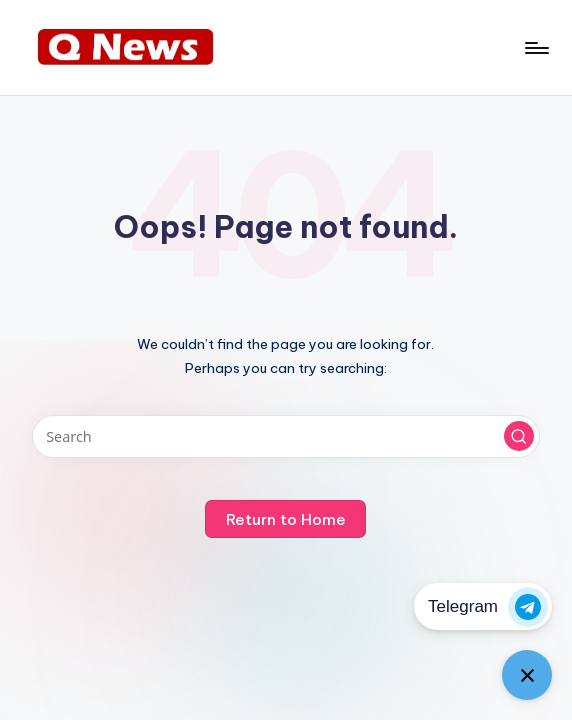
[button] (519, 436)
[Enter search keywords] (286, 436)
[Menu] (535, 48)
